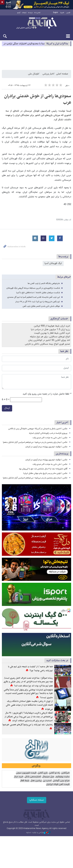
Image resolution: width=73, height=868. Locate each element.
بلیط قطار (25, 781)
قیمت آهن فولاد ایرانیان (58, 784)
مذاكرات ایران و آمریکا (57, 44)
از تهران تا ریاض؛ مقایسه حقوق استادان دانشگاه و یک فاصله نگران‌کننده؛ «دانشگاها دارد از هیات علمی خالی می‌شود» (29, 705)
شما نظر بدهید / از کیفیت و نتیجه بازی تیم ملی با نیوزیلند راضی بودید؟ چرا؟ (30, 669)
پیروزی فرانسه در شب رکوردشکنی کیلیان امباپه (48, 433)
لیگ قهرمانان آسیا (53, 263)
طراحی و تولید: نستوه (38, 833)
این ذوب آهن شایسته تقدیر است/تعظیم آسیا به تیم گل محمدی (34, 297)
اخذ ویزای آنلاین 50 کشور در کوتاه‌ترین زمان (49, 340)
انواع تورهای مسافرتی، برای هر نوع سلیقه (50, 337)
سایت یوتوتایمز (62, 777)
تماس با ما (37, 13)
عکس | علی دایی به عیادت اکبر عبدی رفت (50, 438)
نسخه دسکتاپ (37, 800)
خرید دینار (19, 777)
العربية (62, 13)
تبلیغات (24, 13)
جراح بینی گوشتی (61, 781)
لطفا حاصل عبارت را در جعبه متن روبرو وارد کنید (47, 394)
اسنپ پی (47, 781)
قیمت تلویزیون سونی (26, 773)
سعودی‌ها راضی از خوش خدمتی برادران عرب (38, 99)
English (55, 13)
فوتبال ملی (33, 74)
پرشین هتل (36, 781)
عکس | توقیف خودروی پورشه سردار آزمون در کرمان (46, 447)
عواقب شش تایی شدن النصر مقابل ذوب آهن (41, 306)
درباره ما (30, 13)
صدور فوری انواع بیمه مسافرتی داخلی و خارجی (47, 344)
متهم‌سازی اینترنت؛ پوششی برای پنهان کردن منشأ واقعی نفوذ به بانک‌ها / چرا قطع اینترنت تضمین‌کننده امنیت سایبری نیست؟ (28, 694)
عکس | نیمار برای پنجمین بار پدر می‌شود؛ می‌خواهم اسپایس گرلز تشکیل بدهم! (35, 442)
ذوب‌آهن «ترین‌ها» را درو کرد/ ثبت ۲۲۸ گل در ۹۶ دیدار (38, 302)
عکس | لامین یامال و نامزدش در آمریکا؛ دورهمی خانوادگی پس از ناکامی (38, 429)
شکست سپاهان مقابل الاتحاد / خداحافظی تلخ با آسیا (38, 293)
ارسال (7, 408)
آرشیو (19, 13)
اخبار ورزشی (48, 74)
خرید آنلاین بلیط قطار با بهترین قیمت (52, 333)
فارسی (68, 13)
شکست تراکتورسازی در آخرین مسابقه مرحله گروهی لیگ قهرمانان (33, 288)
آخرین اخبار (62, 423)
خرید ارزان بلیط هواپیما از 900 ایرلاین (52, 326)
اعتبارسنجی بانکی (33, 777)
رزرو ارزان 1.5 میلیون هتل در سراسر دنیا (50, 330)
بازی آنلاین (42, 773)
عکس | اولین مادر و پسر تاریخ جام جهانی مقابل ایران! (45, 473)
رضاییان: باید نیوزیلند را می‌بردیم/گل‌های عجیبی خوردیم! (28, 725)
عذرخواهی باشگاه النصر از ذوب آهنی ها (44, 283)
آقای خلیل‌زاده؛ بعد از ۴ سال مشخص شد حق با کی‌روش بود (43, 469)
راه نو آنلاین (54, 773)
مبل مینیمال (48, 777)
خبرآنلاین (36, 23)
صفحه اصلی (62, 74)
